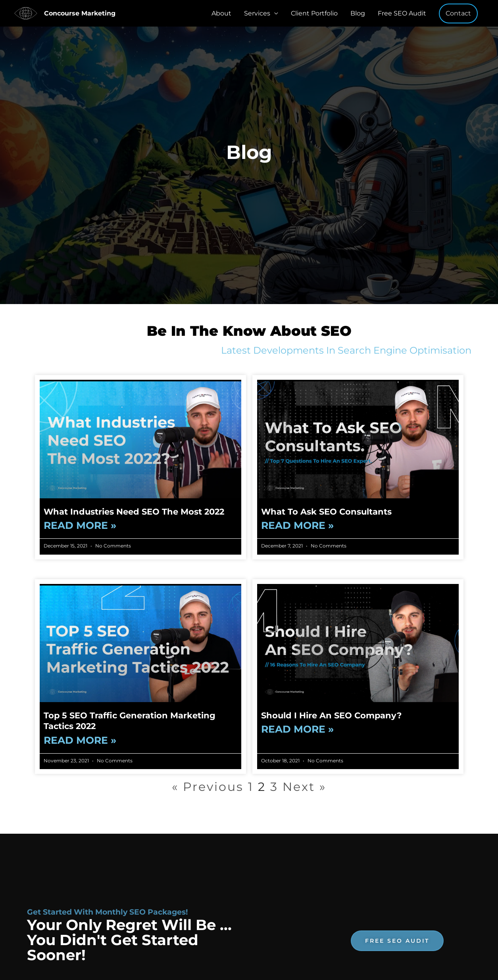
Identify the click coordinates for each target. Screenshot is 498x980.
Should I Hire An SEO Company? (331, 715)
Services (257, 13)
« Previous (208, 787)
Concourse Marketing (80, 13)
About (221, 13)
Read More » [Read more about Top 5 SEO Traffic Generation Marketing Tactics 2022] (80, 741)
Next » (304, 787)
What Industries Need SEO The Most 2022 (134, 512)
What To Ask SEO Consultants (326, 512)
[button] (458, 13)
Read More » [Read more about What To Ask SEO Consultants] (297, 526)
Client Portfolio (314, 13)
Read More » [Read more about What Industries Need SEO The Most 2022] (80, 526)
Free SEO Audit (402, 13)
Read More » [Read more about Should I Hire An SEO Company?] (297, 729)
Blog (358, 13)
